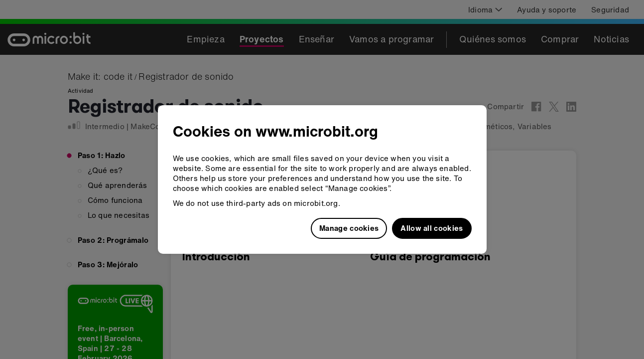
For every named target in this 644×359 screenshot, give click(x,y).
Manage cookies (349, 228)
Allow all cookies (432, 228)
